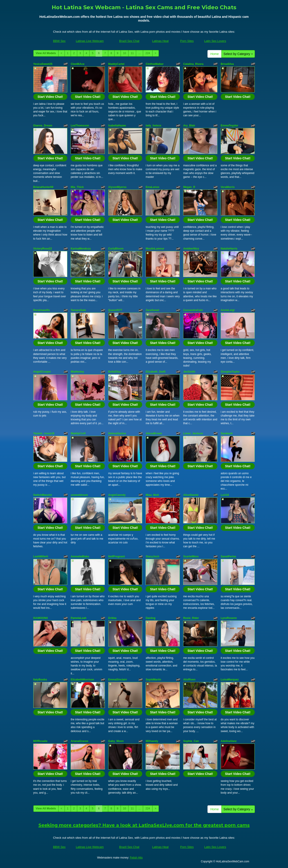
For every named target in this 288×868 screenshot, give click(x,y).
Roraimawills (42, 310)
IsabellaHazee (117, 126)
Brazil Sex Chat (129, 41)
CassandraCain (193, 310)
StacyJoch (152, 557)
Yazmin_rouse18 (44, 433)
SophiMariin (153, 680)
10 (125, 53)
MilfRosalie (40, 741)
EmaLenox (152, 187)
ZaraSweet (152, 310)
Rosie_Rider (191, 618)
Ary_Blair (189, 126)
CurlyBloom (116, 249)
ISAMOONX (41, 618)
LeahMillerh (41, 557)
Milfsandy (152, 741)
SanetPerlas (228, 557)
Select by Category (238, 54)
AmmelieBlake (80, 557)
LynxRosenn (229, 618)
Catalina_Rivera (193, 64)
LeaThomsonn (80, 126)
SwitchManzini (43, 495)
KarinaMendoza (81, 249)
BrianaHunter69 (43, 187)
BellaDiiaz (115, 372)
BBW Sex (59, 41)
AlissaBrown (154, 433)
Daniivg (150, 618)
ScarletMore (191, 557)
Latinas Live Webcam (90, 41)
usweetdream (79, 495)
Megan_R (189, 187)
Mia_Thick (77, 187)
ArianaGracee (79, 741)
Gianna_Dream (43, 126)
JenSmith (189, 372)
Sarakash (227, 433)
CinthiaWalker (155, 64)
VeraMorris (228, 187)
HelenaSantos (117, 433)
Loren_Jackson (193, 433)
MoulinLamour (155, 249)
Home (215, 54)
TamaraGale (78, 310)
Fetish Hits (136, 858)
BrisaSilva (227, 64)
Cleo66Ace (78, 64)
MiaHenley (77, 372)
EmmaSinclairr (118, 680)
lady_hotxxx (153, 126)
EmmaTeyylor (229, 126)
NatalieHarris (229, 249)
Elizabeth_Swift (155, 372)
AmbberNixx (191, 249)
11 (132, 53)
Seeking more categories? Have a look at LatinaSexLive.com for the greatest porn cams (144, 825)
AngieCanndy (117, 495)
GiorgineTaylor (230, 372)
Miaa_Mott (152, 495)
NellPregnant (117, 557)
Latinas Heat (160, 41)
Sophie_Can (191, 741)
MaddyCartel (116, 64)
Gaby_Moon (116, 741)
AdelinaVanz (229, 741)
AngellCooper (42, 372)
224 (148, 53)
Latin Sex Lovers (215, 41)
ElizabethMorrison (82, 680)
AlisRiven (189, 680)
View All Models (46, 53)
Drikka (112, 618)
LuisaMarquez (230, 680)
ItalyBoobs (40, 680)
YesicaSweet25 (43, 64)
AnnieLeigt (228, 310)
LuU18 (225, 495)
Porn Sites (187, 41)
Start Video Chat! (50, 97)
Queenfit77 (115, 310)
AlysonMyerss (117, 187)
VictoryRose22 (43, 249)
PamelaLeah (79, 618)
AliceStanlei (191, 495)
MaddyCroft (78, 433)
